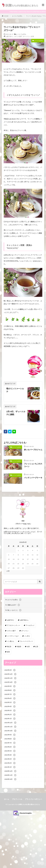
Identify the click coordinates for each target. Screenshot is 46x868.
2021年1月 (10, 767)
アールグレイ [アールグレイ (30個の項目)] (30, 625)
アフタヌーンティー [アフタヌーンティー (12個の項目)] (13, 625)
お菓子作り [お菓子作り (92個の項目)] (11, 620)
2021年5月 (10, 751)
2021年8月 (10, 739)
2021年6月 (10, 747)
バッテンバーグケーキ (33, 478)
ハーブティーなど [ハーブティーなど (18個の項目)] (13, 636)
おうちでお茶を (17, 16)
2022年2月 (10, 715)
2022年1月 (10, 719)
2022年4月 (10, 706)
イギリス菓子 (18, 36)
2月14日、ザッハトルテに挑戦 (16, 413)
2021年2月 (10, 763)
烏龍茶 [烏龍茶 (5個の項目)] (19, 647)
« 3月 (8, 571)
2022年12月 (10, 674)
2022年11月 (10, 678)
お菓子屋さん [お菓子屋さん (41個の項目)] (24, 620)
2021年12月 (10, 723)
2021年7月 (10, 743)
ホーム (7, 799)
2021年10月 (10, 731)
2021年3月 (10, 759)
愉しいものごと (14, 610)
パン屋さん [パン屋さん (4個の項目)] (11, 641)
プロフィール (17, 799)
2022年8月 (10, 690)
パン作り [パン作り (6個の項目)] (27, 636)
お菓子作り (9, 36)
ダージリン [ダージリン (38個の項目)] (25, 631)
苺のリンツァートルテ (15, 390)
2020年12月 (10, 771)
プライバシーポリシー (33, 799)
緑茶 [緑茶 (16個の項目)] (8, 652)
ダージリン (27, 36)
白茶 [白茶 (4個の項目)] (28, 647)
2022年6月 (10, 698)
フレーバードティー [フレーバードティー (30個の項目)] (26, 641)
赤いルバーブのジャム (33, 450)
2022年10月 (10, 682)
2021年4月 (10, 755)
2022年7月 (10, 694)
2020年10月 (10, 779)
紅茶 (32, 36)
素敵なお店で (14, 605)
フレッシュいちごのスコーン (33, 465)
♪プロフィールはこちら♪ (23, 524)
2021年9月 (10, 735)
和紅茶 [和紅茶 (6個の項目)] (9, 647)
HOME (6, 16)
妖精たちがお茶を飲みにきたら (29, 804)
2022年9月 (10, 686)
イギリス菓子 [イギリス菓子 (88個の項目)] (11, 631)
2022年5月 (10, 702)
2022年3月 (10, 711)
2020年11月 (10, 775)
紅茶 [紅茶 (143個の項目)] (37, 647)
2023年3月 (10, 670)
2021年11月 (10, 727)
